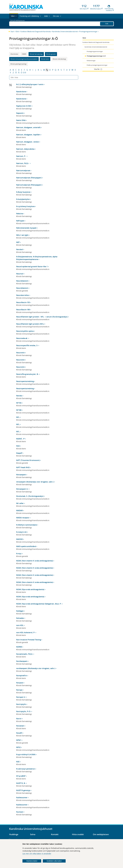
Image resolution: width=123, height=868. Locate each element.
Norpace (20, 683)
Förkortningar (91, 61)
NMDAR (19, 510)
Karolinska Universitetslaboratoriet (65, 32)
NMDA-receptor (23, 518)
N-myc (19, 554)
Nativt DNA (21, 120)
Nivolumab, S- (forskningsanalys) (30, 496)
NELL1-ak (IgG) (22, 235)
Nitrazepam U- (22, 489)
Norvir (19, 719)
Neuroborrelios (23, 295)
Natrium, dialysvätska (25, 149)
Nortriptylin (21, 704)
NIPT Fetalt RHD (23, 467)
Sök (107, 23)
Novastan (20, 726)
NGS (18, 446)
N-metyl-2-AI (21, 532)
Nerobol (20, 249)
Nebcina (20, 214)
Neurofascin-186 (23, 310)
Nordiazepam (22, 661)
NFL (18, 417)
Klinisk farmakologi (36, 54)
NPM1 (19, 740)
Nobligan (20, 611)
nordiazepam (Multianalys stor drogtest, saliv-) (36, 668)
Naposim (20, 113)
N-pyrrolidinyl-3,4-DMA (26, 754)
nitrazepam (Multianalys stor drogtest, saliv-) (35, 482)
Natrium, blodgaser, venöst (28, 142)
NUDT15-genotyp (23, 790)
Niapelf (19, 453)
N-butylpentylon (23, 199)
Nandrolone (21, 92)
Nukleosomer (22, 798)
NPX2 (18, 747)
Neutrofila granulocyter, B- (27, 374)
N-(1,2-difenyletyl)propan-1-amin (30, 84)
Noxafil (19, 733)
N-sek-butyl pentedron (26, 769)
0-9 (25, 73)
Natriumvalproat (23, 170)
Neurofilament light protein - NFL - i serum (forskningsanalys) (42, 317)
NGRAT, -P (20, 439)
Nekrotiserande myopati (26, 228)
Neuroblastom (22, 281)
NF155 (19, 403)
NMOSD (19, 539)
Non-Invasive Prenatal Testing (29, 640)
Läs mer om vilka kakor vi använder (37, 854)
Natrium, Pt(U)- (23, 163)
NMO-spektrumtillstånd (26, 546)
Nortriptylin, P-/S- (24, 711)
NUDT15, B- (21, 783)
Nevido (19, 396)
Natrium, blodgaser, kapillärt (28, 135)
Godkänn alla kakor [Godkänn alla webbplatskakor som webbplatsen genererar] (54, 861)
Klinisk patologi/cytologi (18, 64)
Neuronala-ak (22, 338)
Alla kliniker (14, 54)
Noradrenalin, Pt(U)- (25, 654)
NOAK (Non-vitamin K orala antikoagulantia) (35, 561)
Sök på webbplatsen (18, 24)
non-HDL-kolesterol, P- (26, 632)
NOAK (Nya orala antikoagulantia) (30, 589)
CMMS (24, 54)
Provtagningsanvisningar (88, 32)
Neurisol (20, 274)
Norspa (19, 690)
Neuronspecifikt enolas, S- (27, 345)
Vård (17, 32)
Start (12, 32)
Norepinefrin (22, 676)
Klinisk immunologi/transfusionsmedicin (24, 59)
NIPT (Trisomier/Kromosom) (28, 460)
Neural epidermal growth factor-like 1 (32, 266)
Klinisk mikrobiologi (59, 59)
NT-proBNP (21, 776)
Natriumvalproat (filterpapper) (29, 178)
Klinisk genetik (51, 54)
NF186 (19, 410)
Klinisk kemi (45, 59)
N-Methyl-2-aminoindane (27, 525)
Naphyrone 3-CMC (24, 106)
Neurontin (20, 353)
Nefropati (20, 221)
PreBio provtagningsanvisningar (97, 65)
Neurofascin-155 (23, 302)
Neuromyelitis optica (25, 331)
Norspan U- (21, 697)
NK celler (20, 503)
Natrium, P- (21, 156)
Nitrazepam (21, 475)
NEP (18, 242)
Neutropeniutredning (25, 381)
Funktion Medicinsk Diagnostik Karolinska (36, 32)
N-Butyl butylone (23, 192)
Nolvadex (20, 618)
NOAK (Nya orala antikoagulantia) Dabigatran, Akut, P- (39, 604)
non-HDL (20, 625)
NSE (18, 762)
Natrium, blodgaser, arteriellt (28, 127)
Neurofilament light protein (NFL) (30, 324)
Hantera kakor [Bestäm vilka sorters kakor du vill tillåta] (32, 861)
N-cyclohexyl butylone (25, 206)
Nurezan (20, 812)
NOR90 (19, 647)
